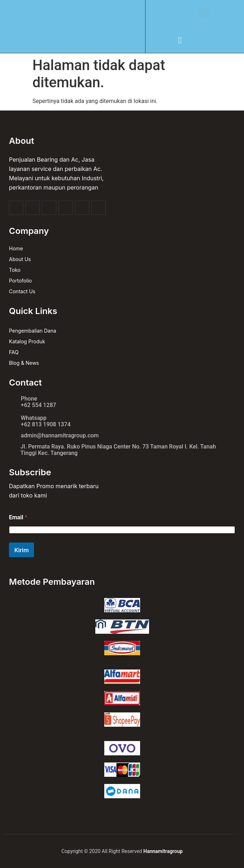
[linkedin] (99, 208)
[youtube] (49, 208)
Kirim (21, 550)
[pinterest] (82, 208)
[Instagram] (66, 208)
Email (18, 517)
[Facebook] (16, 208)
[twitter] (33, 208)
